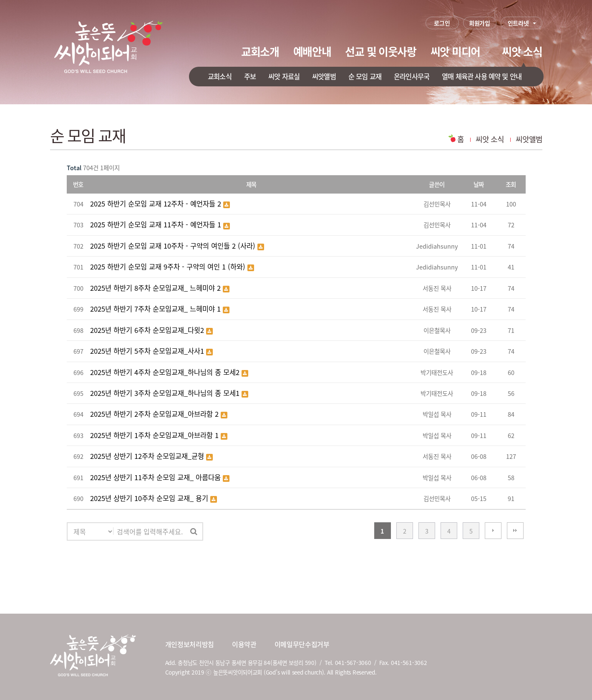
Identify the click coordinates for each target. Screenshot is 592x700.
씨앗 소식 (522, 51)
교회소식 (220, 76)
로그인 (442, 23)
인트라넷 (518, 23)
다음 (493, 531)
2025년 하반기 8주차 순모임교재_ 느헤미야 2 (156, 288)
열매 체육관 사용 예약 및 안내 (482, 76)
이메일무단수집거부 (302, 644)
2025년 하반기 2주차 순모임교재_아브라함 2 (155, 414)
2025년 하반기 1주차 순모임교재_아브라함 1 (155, 435)
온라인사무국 (412, 76)
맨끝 (515, 531)
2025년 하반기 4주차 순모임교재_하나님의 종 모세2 (166, 372)
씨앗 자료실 (284, 76)
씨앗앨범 (324, 76)
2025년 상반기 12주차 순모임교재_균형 (148, 456)
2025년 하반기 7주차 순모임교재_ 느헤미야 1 (156, 309)
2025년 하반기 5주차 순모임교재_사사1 (148, 351)
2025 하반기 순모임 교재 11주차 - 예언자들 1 (157, 224)
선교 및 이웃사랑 (380, 51)
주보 (250, 76)
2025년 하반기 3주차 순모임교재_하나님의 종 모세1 (166, 393)
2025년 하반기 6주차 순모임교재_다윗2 (148, 330)
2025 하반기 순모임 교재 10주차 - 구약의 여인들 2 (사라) (174, 246)
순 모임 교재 (365, 76)
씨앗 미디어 (455, 51)
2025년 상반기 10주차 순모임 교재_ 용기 (150, 498)
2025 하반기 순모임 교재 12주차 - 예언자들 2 (157, 204)
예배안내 (312, 51)
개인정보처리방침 (190, 644)
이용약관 (244, 644)
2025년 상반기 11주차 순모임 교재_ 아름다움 (156, 477)
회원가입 (480, 23)
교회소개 (260, 51)
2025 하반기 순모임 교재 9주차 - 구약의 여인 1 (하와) (169, 267)
